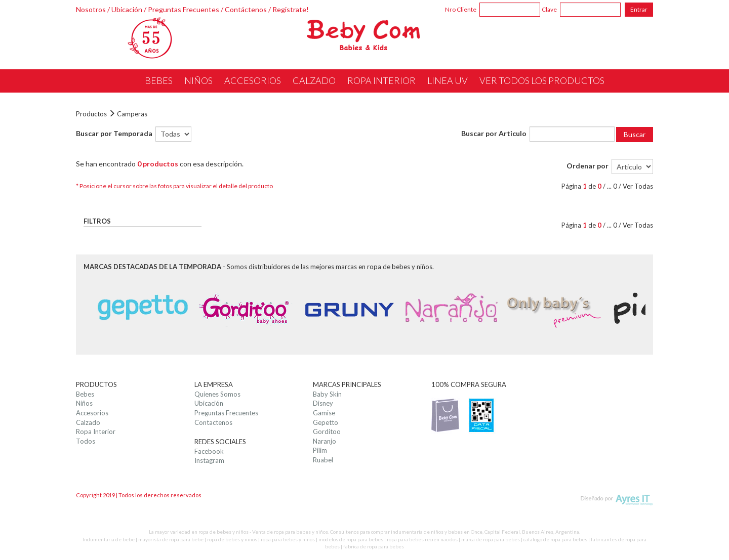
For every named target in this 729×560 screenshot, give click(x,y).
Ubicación (127, 9)
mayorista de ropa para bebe (171, 539)
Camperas (132, 114)
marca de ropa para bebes (491, 539)
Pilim (320, 450)
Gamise (324, 413)
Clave (549, 9)
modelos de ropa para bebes (351, 539)
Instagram (209, 460)
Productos (91, 114)
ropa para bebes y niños (288, 539)
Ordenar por (588, 166)
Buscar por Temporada (114, 133)
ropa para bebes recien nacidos (422, 539)
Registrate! (291, 9)
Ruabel (323, 460)
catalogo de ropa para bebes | (557, 539)
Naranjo (325, 441)
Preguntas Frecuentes (184, 9)
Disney (323, 403)
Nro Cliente (461, 9)
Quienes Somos (217, 394)
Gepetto (326, 422)
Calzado (88, 422)
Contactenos (213, 422)
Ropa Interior (96, 432)
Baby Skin (327, 394)
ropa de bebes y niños (232, 539)
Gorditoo (327, 432)
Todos (86, 441)
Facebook (209, 451)
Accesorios (92, 413)
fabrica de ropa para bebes (374, 546)
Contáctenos (246, 9)
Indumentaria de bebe (109, 539)
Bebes (85, 394)
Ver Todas (638, 186)
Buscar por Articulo (494, 133)
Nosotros (91, 9)
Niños (84, 403)
